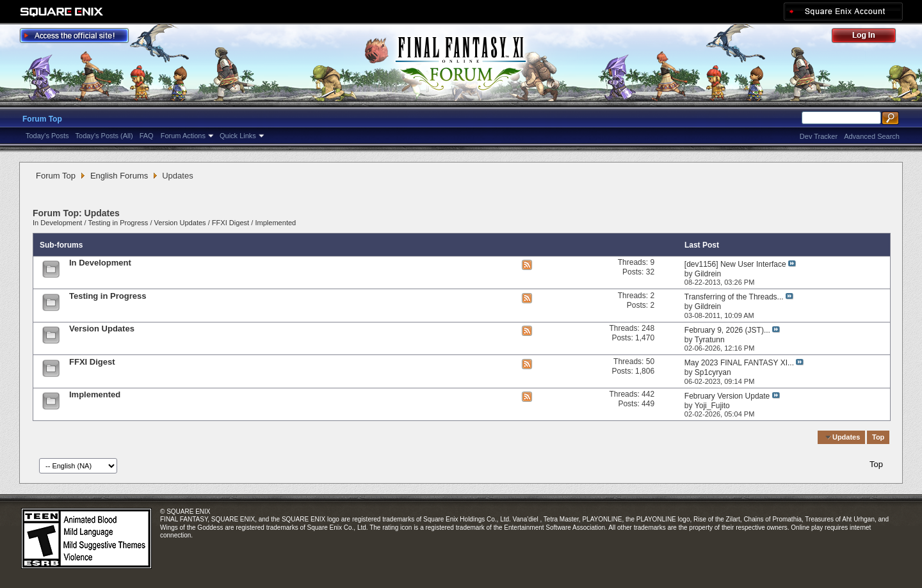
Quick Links (238, 136)
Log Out (870, 37)
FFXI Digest (230, 223)
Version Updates (180, 223)
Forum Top (42, 119)
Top (878, 437)
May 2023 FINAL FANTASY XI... (739, 363)
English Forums (119, 176)
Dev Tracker (819, 136)
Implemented (275, 223)
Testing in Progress (118, 223)
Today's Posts (47, 136)
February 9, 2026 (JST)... (727, 330)
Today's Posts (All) (104, 136)
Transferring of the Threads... (734, 297)
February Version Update (727, 396)
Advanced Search (872, 136)
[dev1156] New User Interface (735, 264)
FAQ (147, 136)
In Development (57, 223)
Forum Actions (183, 136)
